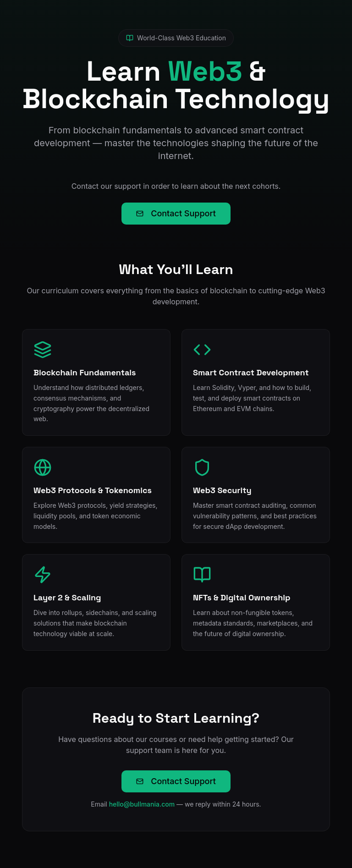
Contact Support (176, 213)
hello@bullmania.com (142, 804)
